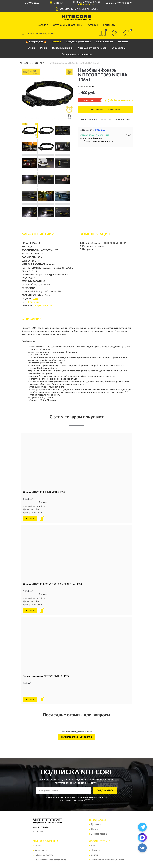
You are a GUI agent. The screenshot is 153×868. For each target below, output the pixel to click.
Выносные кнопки (62, 48)
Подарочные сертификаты (76, 54)
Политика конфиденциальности (107, 849)
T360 (36, 299)
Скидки (95, 844)
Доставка (96, 814)
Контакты (109, 25)
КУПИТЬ (30, 518)
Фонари (56, 42)
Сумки (31, 48)
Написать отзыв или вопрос (76, 726)
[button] (87, 4)
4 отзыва (43, 502)
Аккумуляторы (104, 42)
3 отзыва (43, 594)
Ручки (44, 48)
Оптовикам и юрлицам (68, 25)
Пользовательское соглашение (50, 849)
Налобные (34, 302)
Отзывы (93, 25)
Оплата (95, 818)
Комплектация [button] (123, 120)
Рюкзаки (123, 42)
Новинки (95, 840)
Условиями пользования (72, 789)
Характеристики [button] (89, 120)
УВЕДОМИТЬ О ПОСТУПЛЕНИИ (106, 109)
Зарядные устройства (78, 42)
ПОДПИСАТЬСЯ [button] (105, 779)
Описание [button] (106, 120)
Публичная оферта (44, 844)
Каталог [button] (43, 25)
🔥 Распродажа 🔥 (36, 42)
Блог (93, 835)
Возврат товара (99, 823)
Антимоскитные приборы (92, 48)
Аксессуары (119, 48)
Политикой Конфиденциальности (92, 787)
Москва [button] (100, 130)
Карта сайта (41, 840)
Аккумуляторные (43, 306)
